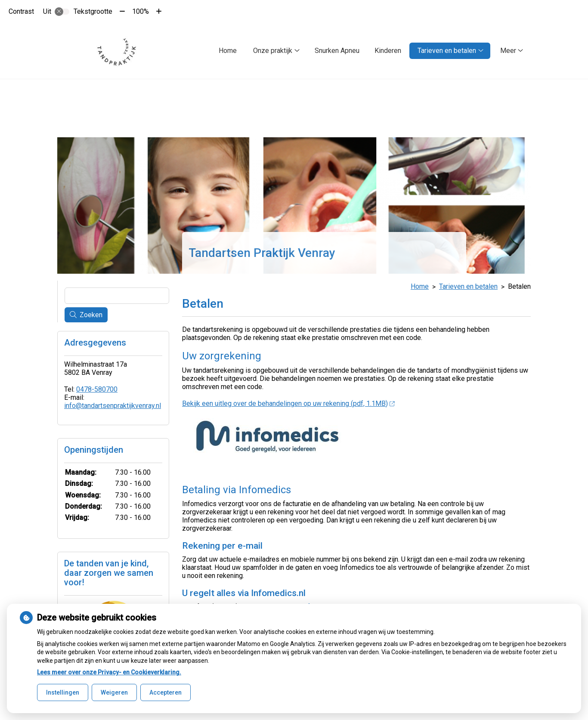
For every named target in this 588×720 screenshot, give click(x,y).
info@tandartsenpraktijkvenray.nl (113, 404)
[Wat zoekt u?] (117, 294)
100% (141, 11)
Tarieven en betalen (447, 51)
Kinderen (388, 51)
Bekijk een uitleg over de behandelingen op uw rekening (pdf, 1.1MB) (288, 401)
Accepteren (166, 692)
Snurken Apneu (337, 51)
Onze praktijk (273, 51)
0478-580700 (97, 388)
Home (228, 51)
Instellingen (63, 692)
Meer (508, 51)
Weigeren (114, 692)
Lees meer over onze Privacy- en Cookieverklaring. (109, 672)
